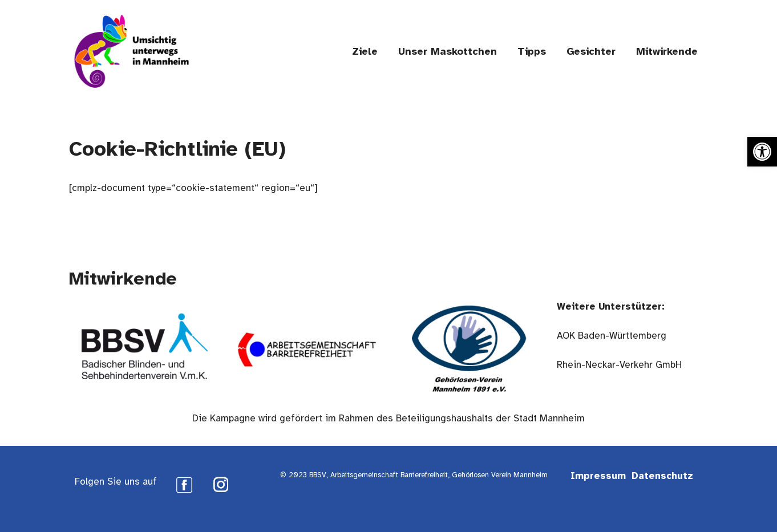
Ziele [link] (365, 51)
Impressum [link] (598, 476)
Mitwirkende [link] (667, 51)
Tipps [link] (532, 51)
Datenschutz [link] (662, 476)
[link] (762, 152)
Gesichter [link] (591, 51)
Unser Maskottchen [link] (448, 51)
